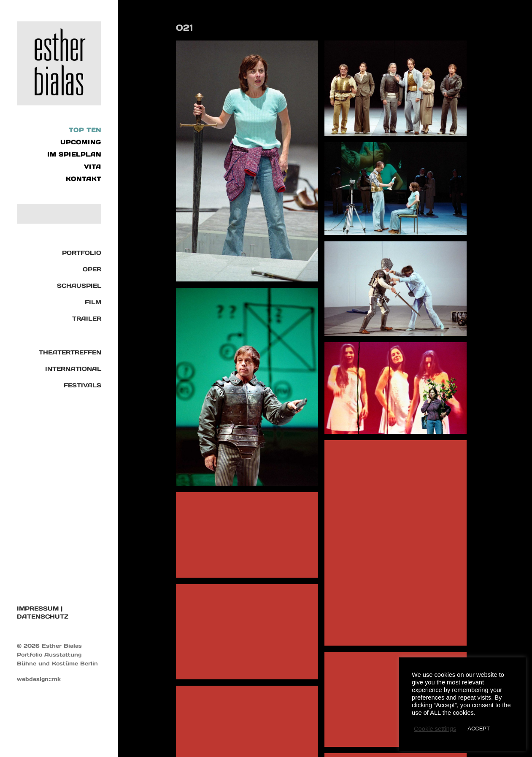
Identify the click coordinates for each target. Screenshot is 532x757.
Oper (92, 269)
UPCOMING (81, 142)
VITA (93, 167)
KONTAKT (84, 179)
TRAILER (87, 319)
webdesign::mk (39, 679)
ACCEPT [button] (479, 729)
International (73, 369)
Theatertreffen (70, 352)
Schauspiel (79, 286)
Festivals (82, 385)
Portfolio (82, 253)
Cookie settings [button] (435, 729)
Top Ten (85, 130)
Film (93, 302)
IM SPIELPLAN (74, 154)
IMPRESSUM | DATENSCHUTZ (43, 612)
